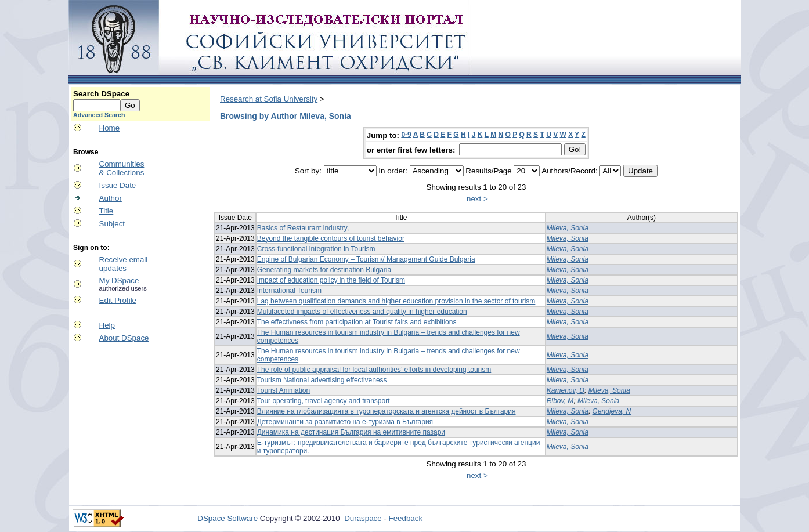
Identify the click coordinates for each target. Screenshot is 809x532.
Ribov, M (560, 401)
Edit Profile (118, 300)
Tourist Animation (283, 390)
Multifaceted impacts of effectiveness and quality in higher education (362, 312)
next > (477, 199)
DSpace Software (227, 518)
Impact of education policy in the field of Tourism (331, 280)
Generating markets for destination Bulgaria (324, 270)
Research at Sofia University (269, 99)
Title (106, 211)
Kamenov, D (566, 390)
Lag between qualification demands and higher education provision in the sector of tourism (396, 301)
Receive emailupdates (124, 264)
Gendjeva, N (612, 411)
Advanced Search (99, 115)
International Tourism (289, 291)
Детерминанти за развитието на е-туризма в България (345, 422)
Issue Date (118, 185)
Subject (112, 224)
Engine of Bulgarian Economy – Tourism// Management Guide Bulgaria (366, 259)
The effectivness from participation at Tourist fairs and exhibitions (357, 322)
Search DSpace (101, 94)
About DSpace (124, 338)
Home (110, 128)
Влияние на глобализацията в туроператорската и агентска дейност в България (387, 411)
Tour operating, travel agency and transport (324, 401)
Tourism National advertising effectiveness (322, 380)
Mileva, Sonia (568, 228)
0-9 (406, 135)
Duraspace (363, 518)
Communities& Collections (122, 168)
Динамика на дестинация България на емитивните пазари (351, 432)
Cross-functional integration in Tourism (316, 249)
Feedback (406, 518)
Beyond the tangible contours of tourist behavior (331, 238)
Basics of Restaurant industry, (303, 228)
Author (111, 198)
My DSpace (119, 281)
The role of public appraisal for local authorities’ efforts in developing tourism (374, 370)
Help (107, 325)
